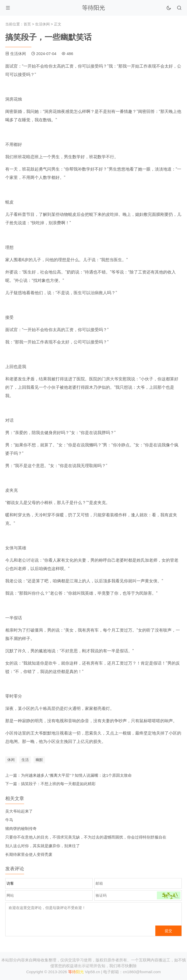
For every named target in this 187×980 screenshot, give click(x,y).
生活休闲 (42, 24)
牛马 (9, 820)
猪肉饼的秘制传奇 (21, 828)
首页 (27, 24)
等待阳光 (93, 8)
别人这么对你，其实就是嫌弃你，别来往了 (43, 846)
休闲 (11, 760)
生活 (25, 760)
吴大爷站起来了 (19, 811)
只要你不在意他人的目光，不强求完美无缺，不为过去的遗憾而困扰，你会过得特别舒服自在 (86, 837)
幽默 (39, 760)
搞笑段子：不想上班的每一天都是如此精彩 (58, 784)
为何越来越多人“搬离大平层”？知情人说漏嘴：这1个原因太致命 (76, 775)
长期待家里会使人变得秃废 (29, 854)
